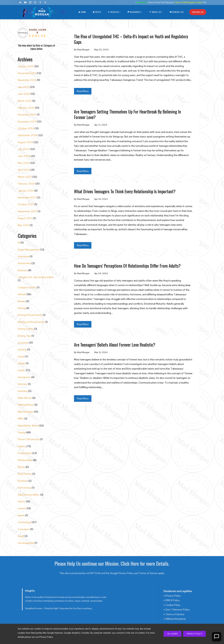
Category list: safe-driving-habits (36, 277)
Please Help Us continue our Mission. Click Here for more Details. (112, 563)
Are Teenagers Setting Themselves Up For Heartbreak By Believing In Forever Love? (127, 114)
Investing (23, 391)
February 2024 (26, 184)
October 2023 (26, 204)
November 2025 (27, 80)
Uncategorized (26, 543)
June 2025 (24, 94)
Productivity (24, 453)
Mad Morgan (83, 50)
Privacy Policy (194, 634)
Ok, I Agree (172, 634)
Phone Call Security (29, 439)
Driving (22, 308)
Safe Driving (24, 488)
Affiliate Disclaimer (176, 619)
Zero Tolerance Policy (178, 610)
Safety (21, 501)
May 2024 (24, 163)
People (21, 432)
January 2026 (26, 66)
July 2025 (23, 87)
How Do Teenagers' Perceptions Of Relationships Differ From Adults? (127, 266)
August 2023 (25, 218)
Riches (21, 467)
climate (22, 294)
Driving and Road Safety (31, 322)
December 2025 (27, 73)
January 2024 (26, 191)
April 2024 (24, 170)
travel (21, 536)
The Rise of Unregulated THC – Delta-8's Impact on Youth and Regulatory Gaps (131, 39)
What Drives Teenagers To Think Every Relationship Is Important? (125, 191)
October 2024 (26, 128)
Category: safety (27, 287)
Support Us (198, 12)
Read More (83, 91)
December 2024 (27, 115)
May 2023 (23, 225)
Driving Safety (26, 329)
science (22, 508)
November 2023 (27, 197)
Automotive (24, 263)
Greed (21, 356)
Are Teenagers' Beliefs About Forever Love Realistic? (115, 345)
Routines (23, 481)
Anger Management (29, 250)
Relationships (25, 460)
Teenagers (24, 529)
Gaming (22, 349)
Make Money (25, 398)
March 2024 (25, 177)
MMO (21, 419)
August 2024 (25, 142)
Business (23, 270)
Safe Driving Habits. (29, 495)
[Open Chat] (217, 637)
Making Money (26, 405)
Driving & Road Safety (30, 315)
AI (19, 243)
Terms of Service (148, 573)
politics (22, 446)
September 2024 (27, 135)
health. (21, 370)
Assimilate (23, 256)
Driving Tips (24, 336)
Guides (21, 363)
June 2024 (24, 156)
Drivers (21, 301)
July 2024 (24, 149)
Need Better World (28, 426)
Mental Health (25, 412)
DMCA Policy (173, 600)
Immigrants (24, 377)
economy (23, 343)
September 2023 (27, 211)
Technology (24, 522)
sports (21, 515)
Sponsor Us (142, 2)
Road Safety (25, 474)
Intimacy (23, 384)
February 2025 (26, 108)
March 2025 (25, 101)
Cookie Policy (173, 605)
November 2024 (27, 122)
